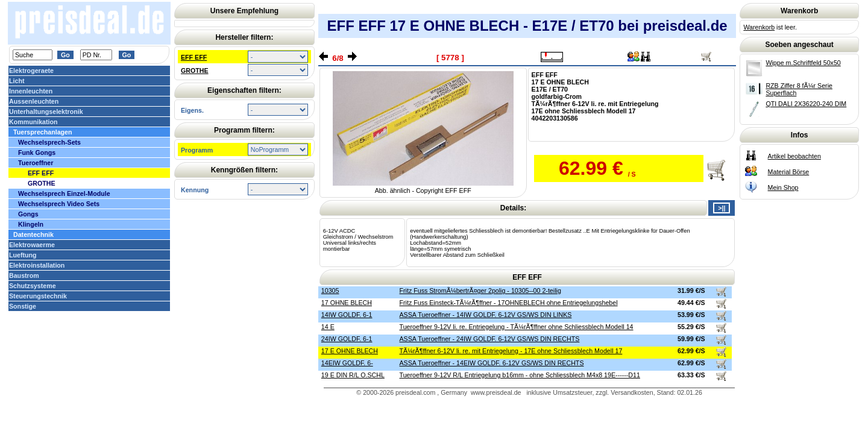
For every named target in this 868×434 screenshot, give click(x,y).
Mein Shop (783, 187)
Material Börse (789, 172)
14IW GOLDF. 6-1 (347, 315)
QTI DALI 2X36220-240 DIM (806, 104)
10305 (330, 291)
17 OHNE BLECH (347, 303)
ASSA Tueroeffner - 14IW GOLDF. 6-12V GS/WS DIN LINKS (486, 315)
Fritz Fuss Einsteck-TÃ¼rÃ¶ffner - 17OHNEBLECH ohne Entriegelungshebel (509, 303)
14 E (328, 327)
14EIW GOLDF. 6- (347, 363)
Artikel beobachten (794, 156)
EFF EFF (194, 57)
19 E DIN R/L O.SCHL (353, 375)
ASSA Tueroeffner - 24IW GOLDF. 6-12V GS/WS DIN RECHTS (490, 339)
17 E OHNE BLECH (350, 351)
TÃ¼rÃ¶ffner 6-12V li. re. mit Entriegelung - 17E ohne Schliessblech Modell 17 (511, 351)
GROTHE (195, 71)
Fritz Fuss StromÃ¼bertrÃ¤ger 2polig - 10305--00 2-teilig (480, 291)
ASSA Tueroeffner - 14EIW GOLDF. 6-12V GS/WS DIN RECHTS (492, 363)
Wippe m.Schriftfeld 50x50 (803, 63)
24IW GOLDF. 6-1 (347, 339)
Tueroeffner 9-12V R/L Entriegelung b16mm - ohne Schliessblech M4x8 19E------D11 (520, 375)
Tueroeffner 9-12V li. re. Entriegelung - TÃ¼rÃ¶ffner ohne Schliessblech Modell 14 (517, 327)
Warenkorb (759, 27)
